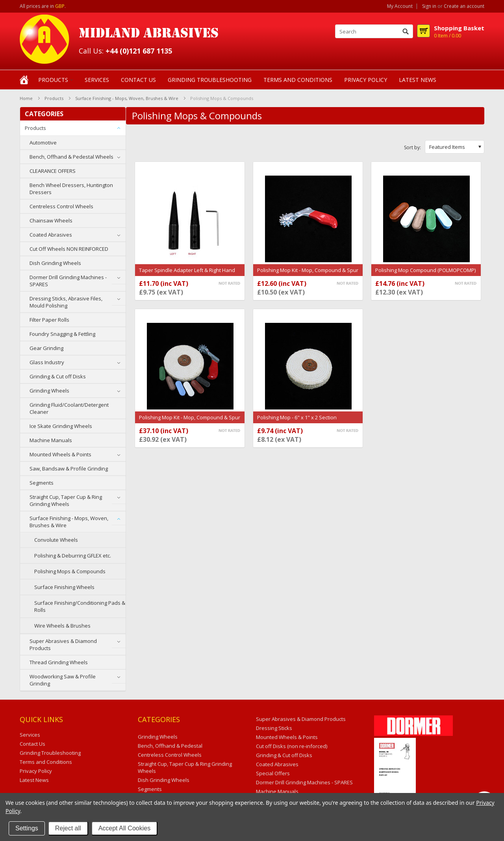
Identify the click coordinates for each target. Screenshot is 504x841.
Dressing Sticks (274, 728)
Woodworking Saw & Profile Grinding (63, 680)
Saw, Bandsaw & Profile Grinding (69, 469)
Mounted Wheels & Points (60, 454)
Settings (27, 828)
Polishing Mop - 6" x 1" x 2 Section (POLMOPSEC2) (297, 421)
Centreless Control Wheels (61, 206)
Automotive (43, 143)
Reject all (68, 828)
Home (26, 98)
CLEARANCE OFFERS (53, 171)
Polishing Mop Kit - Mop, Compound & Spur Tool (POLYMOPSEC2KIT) (190, 421)
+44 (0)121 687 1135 (139, 51)
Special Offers (273, 773)
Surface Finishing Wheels (64, 587)
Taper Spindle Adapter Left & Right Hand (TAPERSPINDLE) (187, 274)
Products (53, 80)
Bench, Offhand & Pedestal (170, 746)
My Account (400, 6)
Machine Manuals (51, 440)
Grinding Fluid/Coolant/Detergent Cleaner (69, 408)
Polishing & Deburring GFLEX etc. (73, 556)
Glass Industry (47, 362)
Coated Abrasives (51, 235)
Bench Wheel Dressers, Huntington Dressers (71, 189)
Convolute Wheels (56, 540)
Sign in (429, 6)
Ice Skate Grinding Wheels (61, 426)
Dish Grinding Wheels (55, 263)
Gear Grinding (46, 348)
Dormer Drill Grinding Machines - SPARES (68, 281)
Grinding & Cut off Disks (58, 376)
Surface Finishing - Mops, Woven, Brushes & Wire (127, 98)
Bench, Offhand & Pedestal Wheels (71, 157)
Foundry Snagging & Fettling (62, 334)
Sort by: (412, 147)
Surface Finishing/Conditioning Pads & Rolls (80, 606)
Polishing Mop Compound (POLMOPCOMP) (425, 270)
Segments (42, 483)
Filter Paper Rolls (49, 320)
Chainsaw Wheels (51, 220)
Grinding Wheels (49, 391)
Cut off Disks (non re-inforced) (292, 746)
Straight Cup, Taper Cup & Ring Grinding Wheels (66, 500)
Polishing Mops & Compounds (70, 571)
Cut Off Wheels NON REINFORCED (69, 249)
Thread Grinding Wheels (59, 662)
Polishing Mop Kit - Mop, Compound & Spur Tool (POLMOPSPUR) (308, 274)
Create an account (464, 6)
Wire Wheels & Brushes (62, 626)
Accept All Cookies (125, 828)
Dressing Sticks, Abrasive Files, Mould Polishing (66, 302)
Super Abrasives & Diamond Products (63, 645)
